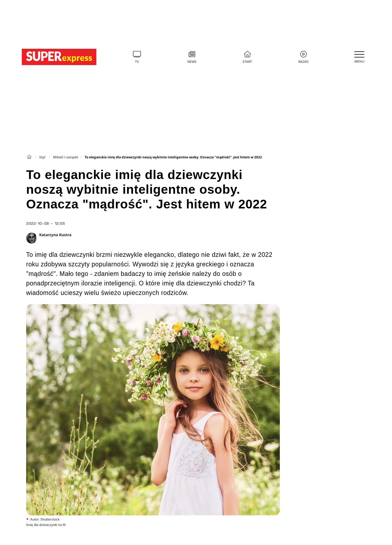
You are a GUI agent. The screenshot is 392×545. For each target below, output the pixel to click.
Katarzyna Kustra (55, 235)
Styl (42, 157)
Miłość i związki (66, 157)
